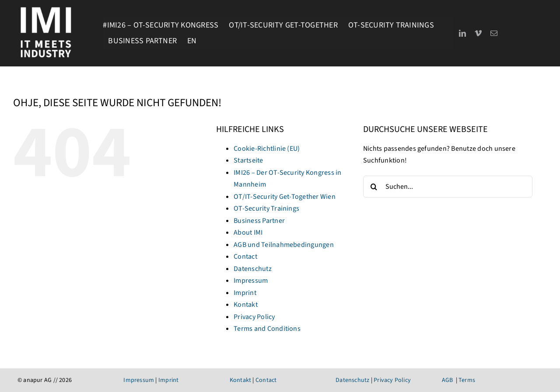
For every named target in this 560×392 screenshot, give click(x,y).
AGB (448, 380)
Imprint (245, 293)
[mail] (494, 33)
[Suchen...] (448, 187)
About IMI (248, 232)
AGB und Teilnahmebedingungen (284, 245)
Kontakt (246, 305)
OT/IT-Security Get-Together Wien (285, 197)
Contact (245, 257)
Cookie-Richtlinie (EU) (267, 149)
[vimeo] (478, 33)
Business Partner (259, 221)
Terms (467, 380)
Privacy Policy (254, 317)
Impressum (251, 281)
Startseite (248, 160)
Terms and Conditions (267, 329)
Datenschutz (253, 269)
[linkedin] (462, 33)
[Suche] (374, 187)
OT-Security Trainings (266, 208)
